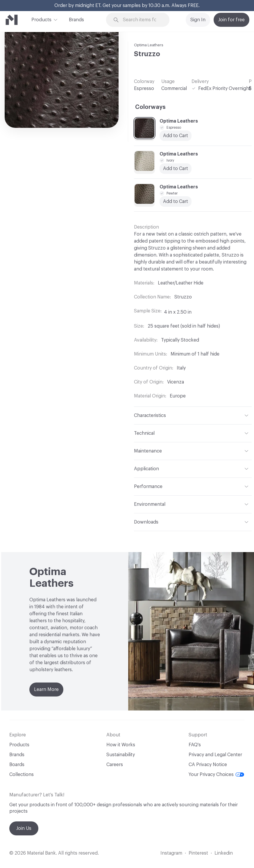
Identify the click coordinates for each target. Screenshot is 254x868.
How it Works (121, 745)
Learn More (46, 690)
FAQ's (195, 745)
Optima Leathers (149, 45)
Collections (22, 775)
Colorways (150, 107)
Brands (76, 20)
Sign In (198, 20)
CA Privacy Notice (208, 765)
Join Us (24, 828)
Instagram (171, 853)
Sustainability (121, 755)
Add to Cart (176, 136)
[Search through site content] (142, 20)
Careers (115, 765)
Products (41, 19)
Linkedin (224, 853)
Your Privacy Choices (216, 775)
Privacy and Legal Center (215, 755)
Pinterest (198, 853)
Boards (17, 765)
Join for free (231, 20)
